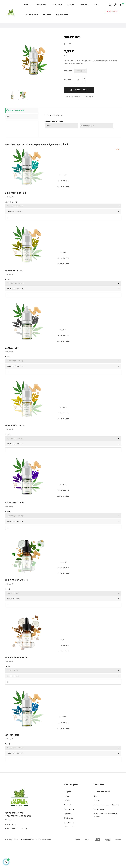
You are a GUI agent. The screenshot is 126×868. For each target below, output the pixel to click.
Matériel (67, 827)
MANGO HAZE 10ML (15, 448)
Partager (65, 66)
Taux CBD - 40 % (13, 621)
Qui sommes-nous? (102, 814)
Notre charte (99, 832)
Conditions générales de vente (106, 827)
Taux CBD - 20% (13, 698)
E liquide (68, 814)
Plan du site (69, 849)
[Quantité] (79, 103)
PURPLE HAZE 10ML (15, 525)
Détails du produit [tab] (18, 133)
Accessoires (69, 845)
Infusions (68, 823)
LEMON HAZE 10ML (14, 293)
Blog (95, 819)
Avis (11, 139)
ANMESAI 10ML (12, 370)
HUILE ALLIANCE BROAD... (18, 680)
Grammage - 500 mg (15, 234)
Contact (97, 823)
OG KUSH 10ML (13, 758)
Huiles (67, 819)
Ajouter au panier (79, 112)
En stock (49, 138)
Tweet (70, 66)
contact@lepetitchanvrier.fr (16, 851)
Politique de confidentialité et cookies (105, 837)
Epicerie (67, 836)
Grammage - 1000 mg (15, 311)
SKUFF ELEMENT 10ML (16, 216)
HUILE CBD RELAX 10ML (17, 603)
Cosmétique (69, 832)
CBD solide (69, 841)
